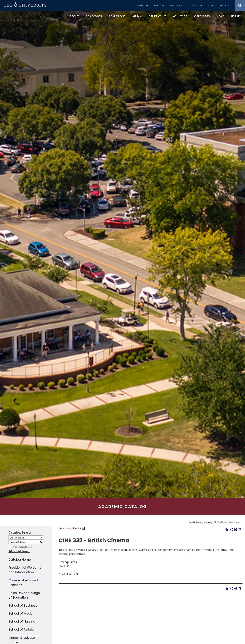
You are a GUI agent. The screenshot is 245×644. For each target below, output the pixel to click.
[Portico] (159, 6)
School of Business (23, 605)
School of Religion (22, 629)
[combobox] (216, 522)
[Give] (211, 6)
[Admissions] (117, 16)
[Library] (236, 16)
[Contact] (224, 6)
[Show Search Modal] (240, 6)
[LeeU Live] (143, 6)
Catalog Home (20, 560)
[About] (74, 16)
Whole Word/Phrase (22, 547)
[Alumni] (137, 16)
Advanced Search (19, 551)
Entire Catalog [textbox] (17, 538)
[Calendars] (202, 16)
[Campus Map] (195, 6)
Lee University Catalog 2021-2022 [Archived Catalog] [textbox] (216, 522)
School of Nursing (22, 621)
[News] (220, 16)
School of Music (21, 613)
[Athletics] (180, 16)
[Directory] (176, 6)
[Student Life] (158, 16)
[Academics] (94, 16)
